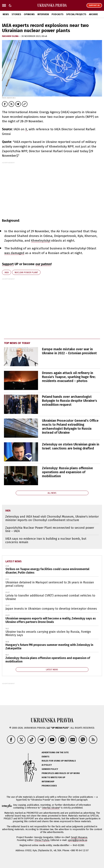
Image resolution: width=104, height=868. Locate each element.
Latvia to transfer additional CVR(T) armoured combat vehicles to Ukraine (50, 597)
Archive (93, 14)
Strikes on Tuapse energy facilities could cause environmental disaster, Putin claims (47, 571)
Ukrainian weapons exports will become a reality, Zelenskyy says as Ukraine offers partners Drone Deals (51, 620)
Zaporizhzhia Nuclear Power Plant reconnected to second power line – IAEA (50, 529)
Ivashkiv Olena (10, 36)
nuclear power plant (26, 272)
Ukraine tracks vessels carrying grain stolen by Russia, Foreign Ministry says (48, 633)
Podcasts (58, 14)
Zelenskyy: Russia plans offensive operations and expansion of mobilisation (67, 472)
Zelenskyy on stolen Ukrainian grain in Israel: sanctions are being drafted (71, 446)
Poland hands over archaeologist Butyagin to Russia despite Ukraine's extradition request (70, 401)
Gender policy (50, 769)
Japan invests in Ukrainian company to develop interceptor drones (51, 609)
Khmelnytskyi (41, 241)
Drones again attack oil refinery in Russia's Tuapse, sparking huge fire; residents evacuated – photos (69, 377)
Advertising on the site (55, 752)
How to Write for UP (53, 777)
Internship (48, 782)
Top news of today (17, 343)
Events (46, 757)
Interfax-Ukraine (51, 808)
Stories (16, 14)
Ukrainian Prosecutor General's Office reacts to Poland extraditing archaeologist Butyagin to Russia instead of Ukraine (70, 427)
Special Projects (76, 14)
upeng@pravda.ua (77, 840)
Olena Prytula (42, 840)
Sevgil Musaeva (79, 837)
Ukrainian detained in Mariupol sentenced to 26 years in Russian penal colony (50, 584)
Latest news (14, 561)
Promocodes (49, 786)
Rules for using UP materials (59, 761)
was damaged (14, 253)
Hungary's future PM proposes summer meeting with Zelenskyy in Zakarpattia (49, 647)
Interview (43, 14)
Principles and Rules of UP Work (61, 773)
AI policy (47, 765)
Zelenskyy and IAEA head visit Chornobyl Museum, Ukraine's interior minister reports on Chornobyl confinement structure (52, 518)
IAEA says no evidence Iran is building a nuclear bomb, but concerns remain (46, 540)
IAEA (7, 272)
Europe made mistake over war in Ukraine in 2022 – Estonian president (69, 351)
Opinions (29, 14)
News (6, 14)
